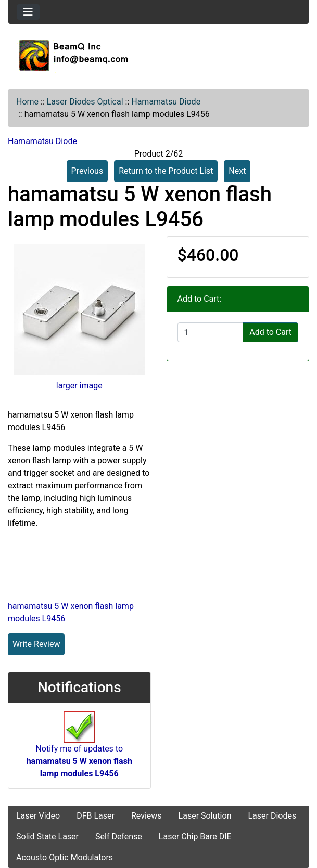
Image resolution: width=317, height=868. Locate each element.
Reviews (147, 816)
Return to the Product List (166, 171)
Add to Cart (270, 332)
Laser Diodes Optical (85, 102)
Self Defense (119, 837)
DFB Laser (96, 816)
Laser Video (38, 816)
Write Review (36, 644)
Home (27, 102)
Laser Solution (205, 816)
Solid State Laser (47, 837)
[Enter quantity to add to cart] (211, 332)
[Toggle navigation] (28, 12)
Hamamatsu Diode (166, 102)
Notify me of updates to (79, 750)
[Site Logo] (158, 55)
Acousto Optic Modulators (65, 857)
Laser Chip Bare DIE (195, 837)
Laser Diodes (272, 816)
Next (237, 171)
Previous (87, 171)
